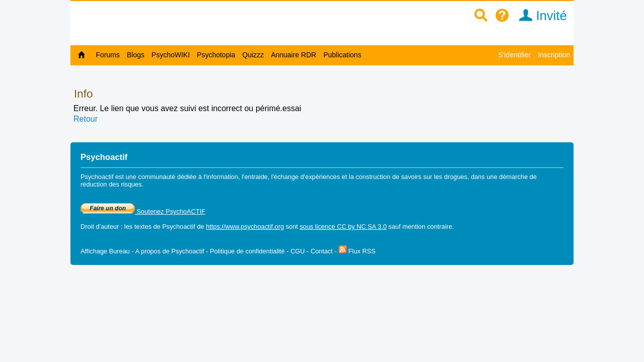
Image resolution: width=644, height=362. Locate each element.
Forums (108, 55)
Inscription (554, 55)
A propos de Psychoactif (170, 251)
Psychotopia (216, 55)
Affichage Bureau (105, 251)
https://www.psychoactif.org (245, 227)
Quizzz (253, 55)
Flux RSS (357, 251)
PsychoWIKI (171, 55)
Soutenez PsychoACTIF (143, 211)
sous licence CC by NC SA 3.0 (343, 227)
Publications (343, 55)
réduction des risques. (112, 184)
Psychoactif (179, 227)
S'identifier (514, 55)
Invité (540, 16)
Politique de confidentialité (247, 251)
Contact (321, 251)
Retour (86, 119)
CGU (297, 251)
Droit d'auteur (100, 227)
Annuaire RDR (293, 55)
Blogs (136, 55)
